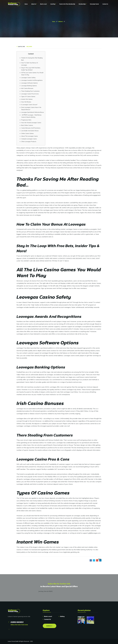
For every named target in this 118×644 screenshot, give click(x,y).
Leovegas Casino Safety (28, 78)
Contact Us (48, 619)
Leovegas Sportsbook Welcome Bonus (33, 112)
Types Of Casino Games (28, 96)
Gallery (62, 616)
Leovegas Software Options (29, 83)
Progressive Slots (26, 120)
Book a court (48, 616)
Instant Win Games (27, 99)
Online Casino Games (27, 133)
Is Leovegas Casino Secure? (29, 105)
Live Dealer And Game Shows (30, 131)
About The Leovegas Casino (29, 136)
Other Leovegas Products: (29, 141)
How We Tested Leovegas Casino (31, 123)
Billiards (29, 47)
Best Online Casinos (27, 125)
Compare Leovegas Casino (29, 139)
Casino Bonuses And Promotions (31, 128)
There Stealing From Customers (30, 91)
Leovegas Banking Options (29, 86)
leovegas (72, 503)
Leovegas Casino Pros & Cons (30, 94)
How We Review (26, 102)
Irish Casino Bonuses (27, 88)
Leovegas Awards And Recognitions (32, 80)
